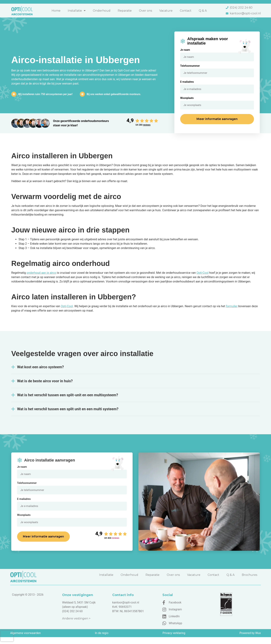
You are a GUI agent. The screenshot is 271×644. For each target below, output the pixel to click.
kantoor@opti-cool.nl (126, 609)
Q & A (203, 11)
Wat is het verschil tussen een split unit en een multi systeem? (68, 412)
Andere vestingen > (76, 625)
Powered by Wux (250, 640)
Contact (186, 11)
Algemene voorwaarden (25, 640)
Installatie (77, 11)
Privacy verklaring (174, 640)
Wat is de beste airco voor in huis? (45, 384)
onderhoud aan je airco (42, 276)
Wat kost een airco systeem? (40, 370)
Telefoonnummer (190, 67)
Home (56, 11)
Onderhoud (102, 11)
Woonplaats (187, 101)
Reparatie (125, 11)
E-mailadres (187, 84)
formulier (232, 310)
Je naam (185, 50)
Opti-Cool (203, 276)
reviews (147, 128)
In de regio (102, 640)
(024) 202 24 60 (72, 618)
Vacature (166, 11)
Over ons (145, 11)
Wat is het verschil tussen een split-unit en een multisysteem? (68, 398)
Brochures (249, 582)
